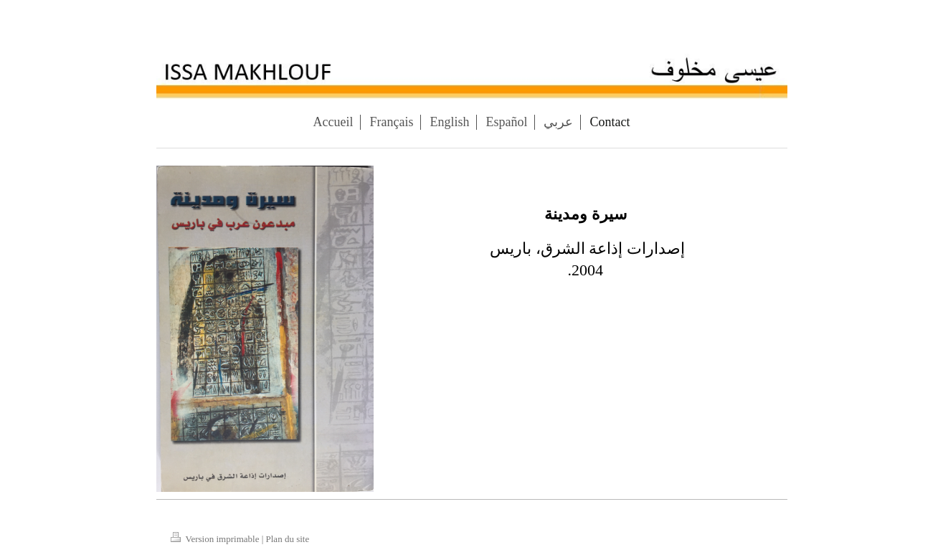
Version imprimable (216, 539)
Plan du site (288, 539)
